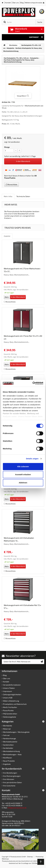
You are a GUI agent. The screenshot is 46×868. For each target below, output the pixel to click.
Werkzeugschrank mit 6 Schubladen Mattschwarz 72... (19, 539)
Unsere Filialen (9, 688)
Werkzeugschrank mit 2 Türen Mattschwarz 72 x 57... (22, 270)
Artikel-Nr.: (6, 102)
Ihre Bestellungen (10, 773)
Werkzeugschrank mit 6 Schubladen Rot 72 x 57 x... (22, 607)
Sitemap (30, 857)
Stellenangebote (10, 717)
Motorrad (7, 729)
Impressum (7, 691)
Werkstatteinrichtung (11, 751)
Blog (22, 3)
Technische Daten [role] (23, 196)
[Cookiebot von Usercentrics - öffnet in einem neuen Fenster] (33, 383)
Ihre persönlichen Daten (12, 782)
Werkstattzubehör (10, 742)
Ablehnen (23, 483)
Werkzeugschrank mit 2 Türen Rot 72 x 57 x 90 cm (23, 337)
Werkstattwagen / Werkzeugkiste (16, 732)
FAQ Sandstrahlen (10, 714)
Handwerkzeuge (10, 738)
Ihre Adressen (9, 779)
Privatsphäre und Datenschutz (15, 704)
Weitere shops (30, 3)
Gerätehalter (8, 748)
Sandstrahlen (8, 745)
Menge (7, 147)
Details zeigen (32, 459)
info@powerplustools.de (17, 808)
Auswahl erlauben (23, 474)
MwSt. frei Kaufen (10, 707)
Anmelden (39, 3)
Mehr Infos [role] (8, 196)
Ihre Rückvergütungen (12, 776)
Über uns (16, 3)
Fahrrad (6, 735)
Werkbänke (8, 726)
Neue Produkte (9, 761)
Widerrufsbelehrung (11, 701)
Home (3, 3)
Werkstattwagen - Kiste (12, 754)
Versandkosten (14, 142)
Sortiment (36, 37)
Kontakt (8, 3)
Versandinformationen (12, 685)
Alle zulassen (23, 466)
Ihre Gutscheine (9, 786)
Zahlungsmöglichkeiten (12, 694)
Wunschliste (12, 184)
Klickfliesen (7, 758)
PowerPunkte (10, 178)
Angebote (7, 764)
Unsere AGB (8, 698)
